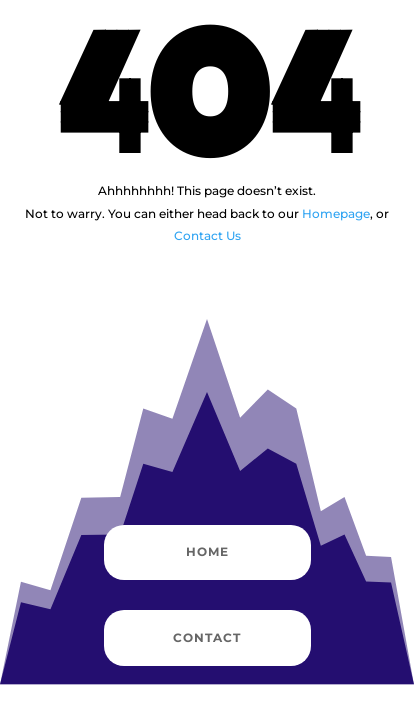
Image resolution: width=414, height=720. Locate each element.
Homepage (336, 213)
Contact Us (207, 235)
